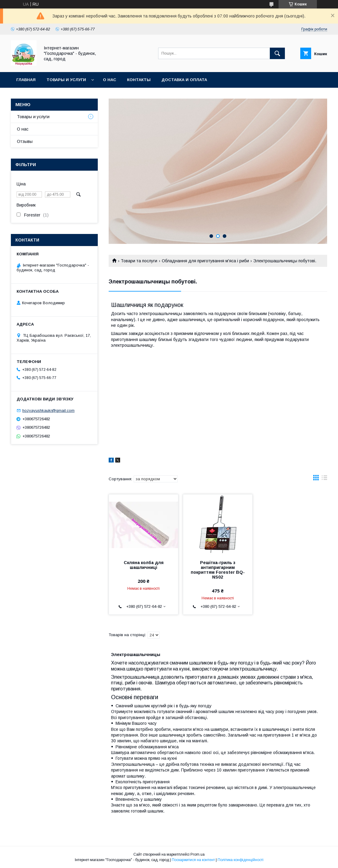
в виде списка (324, 479)
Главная (26, 80)
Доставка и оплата (184, 80)
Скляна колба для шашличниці (144, 565)
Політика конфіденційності (241, 860)
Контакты (139, 80)
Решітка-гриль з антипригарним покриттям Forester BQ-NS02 (218, 570)
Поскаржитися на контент (193, 860)
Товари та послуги (139, 261)
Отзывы (25, 141)
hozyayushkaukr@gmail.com (48, 410)
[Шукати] (277, 53)
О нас (110, 80)
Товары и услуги (66, 80)
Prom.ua (198, 854)
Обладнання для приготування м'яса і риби (205, 261)
